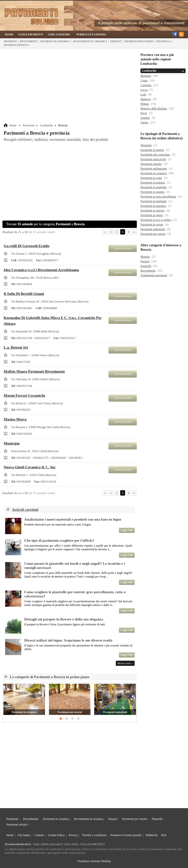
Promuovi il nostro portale (126, 835)
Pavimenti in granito (153, 192)
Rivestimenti (29, 41)
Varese (144, 122)
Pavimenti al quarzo (152, 150)
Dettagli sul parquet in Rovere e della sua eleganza (64, 619)
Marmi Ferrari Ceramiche (24, 395)
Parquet (116, 41)
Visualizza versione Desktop (94, 861)
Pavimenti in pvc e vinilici (156, 220)
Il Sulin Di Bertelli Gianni (24, 294)
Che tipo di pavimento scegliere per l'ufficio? (59, 540)
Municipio (12, 443)
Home (9, 34)
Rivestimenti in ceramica (90, 41)
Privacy (73, 835)
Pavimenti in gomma (153, 183)
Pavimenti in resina (152, 224)
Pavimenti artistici (16, 45)
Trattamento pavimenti (154, 275)
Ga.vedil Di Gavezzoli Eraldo (27, 246)
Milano (145, 104)
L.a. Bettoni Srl (16, 347)
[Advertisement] (70, 86)
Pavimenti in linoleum (154, 201)
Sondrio (145, 118)
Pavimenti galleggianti (154, 169)
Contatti (39, 835)
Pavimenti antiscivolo (153, 159)
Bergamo (146, 76)
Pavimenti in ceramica (55, 41)
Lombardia (46, 125)
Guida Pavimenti (31, 34)
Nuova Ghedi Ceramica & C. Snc (30, 467)
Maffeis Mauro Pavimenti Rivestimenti (34, 371)
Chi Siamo (24, 835)
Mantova (146, 99)
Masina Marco (15, 419)
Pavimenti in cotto (151, 178)
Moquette (146, 145)
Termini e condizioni (94, 835)
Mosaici (145, 257)
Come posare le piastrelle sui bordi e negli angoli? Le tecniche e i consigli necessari (75, 566)
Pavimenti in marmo (153, 210)
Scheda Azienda (123, 248)
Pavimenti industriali (115, 712)
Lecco (144, 90)
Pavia (144, 113)
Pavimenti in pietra (152, 215)
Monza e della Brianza (154, 108)
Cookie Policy (56, 835)
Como (144, 80)
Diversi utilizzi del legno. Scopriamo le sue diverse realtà (68, 640)
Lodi (143, 94)
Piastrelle (164, 41)
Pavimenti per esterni (139, 41)
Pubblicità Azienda (91, 34)
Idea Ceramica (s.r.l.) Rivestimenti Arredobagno (41, 270)
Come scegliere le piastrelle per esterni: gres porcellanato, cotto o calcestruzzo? (75, 594)
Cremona (146, 85)
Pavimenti (10, 41)
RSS (164, 835)
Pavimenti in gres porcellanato (158, 197)
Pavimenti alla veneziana (155, 155)
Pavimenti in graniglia (154, 187)
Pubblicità (152, 835)
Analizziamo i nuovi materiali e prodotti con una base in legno (73, 519)
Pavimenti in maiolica (153, 206)
